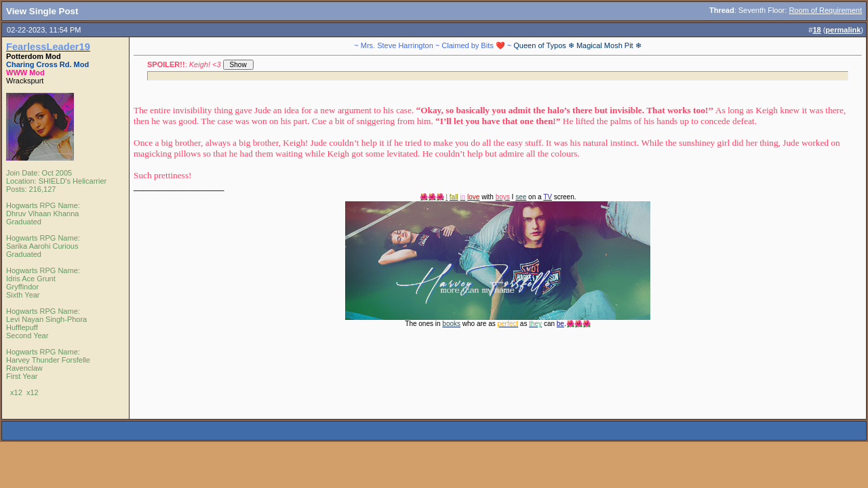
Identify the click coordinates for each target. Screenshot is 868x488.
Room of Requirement (825, 10)
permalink (843, 30)
